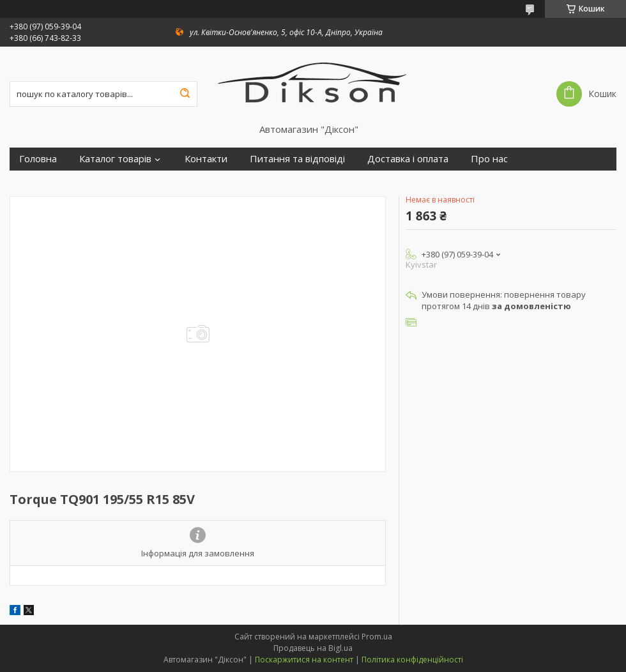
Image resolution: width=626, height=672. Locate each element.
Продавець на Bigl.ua (313, 648)
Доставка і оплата (408, 159)
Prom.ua (377, 637)
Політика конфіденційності (412, 660)
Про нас (489, 159)
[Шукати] (185, 94)
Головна (38, 159)
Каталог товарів (115, 159)
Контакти (206, 159)
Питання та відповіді (297, 159)
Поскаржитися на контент (304, 660)
